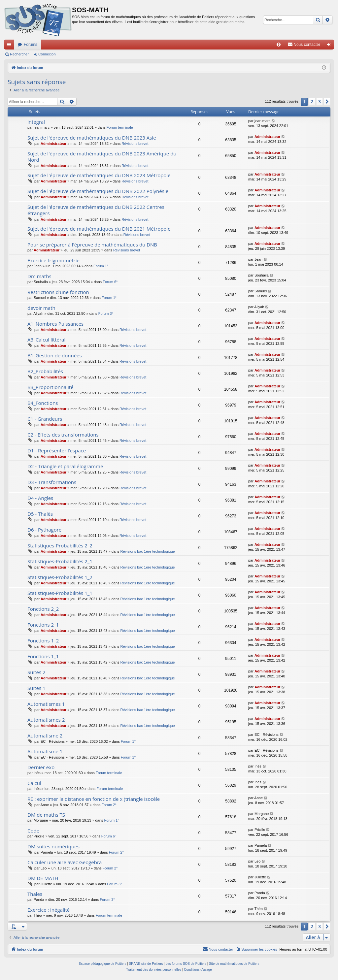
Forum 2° (109, 805)
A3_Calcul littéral (46, 340)
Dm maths (39, 276)
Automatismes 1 (46, 704)
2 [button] (312, 101)
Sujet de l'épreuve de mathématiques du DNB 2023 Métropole (99, 175)
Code (33, 831)
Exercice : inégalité (49, 910)
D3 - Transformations (52, 482)
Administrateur (53, 144)
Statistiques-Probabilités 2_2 (60, 545)
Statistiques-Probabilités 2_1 (60, 561)
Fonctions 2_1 (43, 625)
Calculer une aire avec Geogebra (65, 862)
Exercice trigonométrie (53, 260)
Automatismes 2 (46, 720)
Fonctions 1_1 (43, 656)
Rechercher (19, 54)
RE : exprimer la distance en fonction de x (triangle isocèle (94, 799)
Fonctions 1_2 (43, 640)
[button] (327, 102)
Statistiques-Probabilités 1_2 (60, 577)
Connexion (47, 54)
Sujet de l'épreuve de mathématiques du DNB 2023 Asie (92, 138)
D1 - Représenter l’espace (57, 450)
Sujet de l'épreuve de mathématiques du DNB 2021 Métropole (99, 229)
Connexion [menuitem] (331, 46)
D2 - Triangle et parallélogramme (65, 466)
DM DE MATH (43, 878)
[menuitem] (279, 45)
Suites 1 (36, 688)
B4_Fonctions (43, 403)
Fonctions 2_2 (43, 609)
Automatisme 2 (45, 735)
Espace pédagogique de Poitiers (103, 964)
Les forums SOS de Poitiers (186, 964)
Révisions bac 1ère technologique (148, 551)
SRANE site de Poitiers (146, 964)
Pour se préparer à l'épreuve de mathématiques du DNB (92, 245)
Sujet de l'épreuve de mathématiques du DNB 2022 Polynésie (98, 191)
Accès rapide (10, 46)
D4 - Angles (40, 498)
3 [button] (320, 101)
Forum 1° (101, 266)
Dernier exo (41, 767)
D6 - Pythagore (44, 530)
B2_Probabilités (45, 371)
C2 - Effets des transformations (63, 435)
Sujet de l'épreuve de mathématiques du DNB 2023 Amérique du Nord (102, 157)
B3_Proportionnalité (51, 387)
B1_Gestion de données (55, 355)
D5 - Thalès (40, 514)
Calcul (34, 783)
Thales (35, 894)
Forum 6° (110, 282)
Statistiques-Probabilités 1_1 (60, 593)
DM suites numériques (53, 846)
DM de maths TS (46, 815)
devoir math (41, 308)
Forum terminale (120, 127)
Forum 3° (106, 313)
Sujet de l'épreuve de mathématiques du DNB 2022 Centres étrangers (96, 210)
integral (36, 122)
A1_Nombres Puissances (55, 324)
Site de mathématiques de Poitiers (234, 964)
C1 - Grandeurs (45, 419)
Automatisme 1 (45, 751)
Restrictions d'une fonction (58, 292)
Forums (31, 45)
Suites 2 (36, 672)
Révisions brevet (135, 144)
